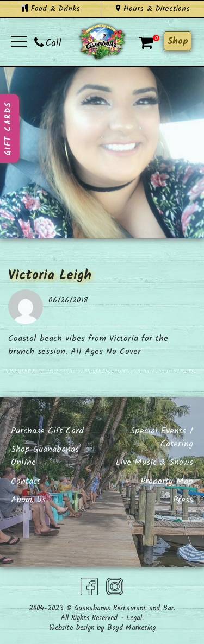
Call (48, 43)
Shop (178, 42)
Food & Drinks (51, 9)
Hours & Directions (153, 9)
